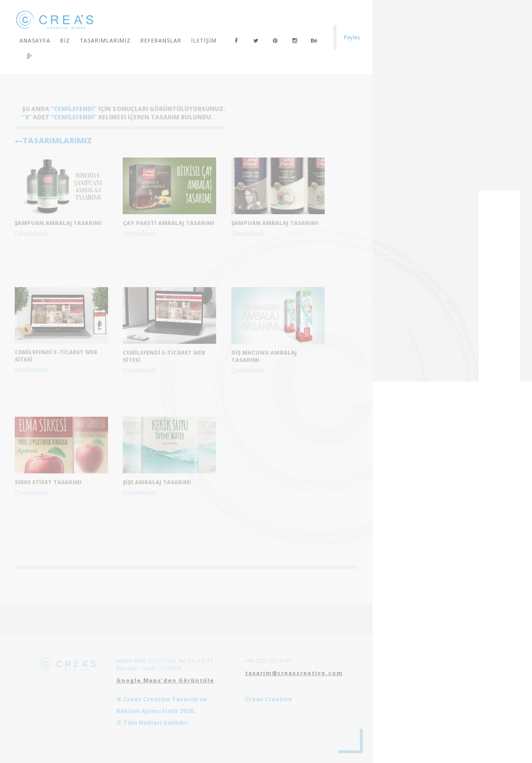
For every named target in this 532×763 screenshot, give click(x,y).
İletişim (204, 40)
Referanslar (161, 40)
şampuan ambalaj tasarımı (58, 223)
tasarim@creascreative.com (294, 673)
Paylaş (352, 37)
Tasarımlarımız (105, 40)
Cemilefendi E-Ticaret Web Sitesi (164, 356)
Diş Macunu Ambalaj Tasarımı (264, 356)
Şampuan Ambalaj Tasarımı (275, 223)
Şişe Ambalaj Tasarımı (157, 482)
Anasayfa (35, 40)
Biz (65, 40)
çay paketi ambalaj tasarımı (168, 223)
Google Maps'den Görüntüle (165, 680)
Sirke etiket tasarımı (48, 482)
